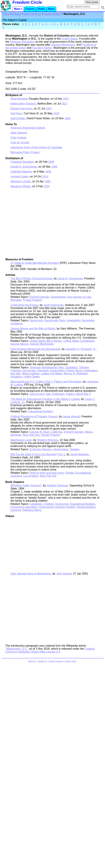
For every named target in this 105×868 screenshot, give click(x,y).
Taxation (75, 449)
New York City (31, 435)
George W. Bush (40, 432)
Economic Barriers (41, 449)
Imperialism (74, 320)
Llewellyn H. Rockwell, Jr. (81, 349)
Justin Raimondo (53, 305)
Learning (16, 510)
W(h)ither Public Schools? (26, 486)
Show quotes (92, 2)
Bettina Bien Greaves (23, 104)
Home (6, 14)
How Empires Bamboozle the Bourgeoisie (35, 349)
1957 (66, 99)
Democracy (36, 320)
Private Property (32, 300)
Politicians (58, 394)
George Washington (63, 45)
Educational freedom (41, 411)
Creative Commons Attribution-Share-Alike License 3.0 (50, 650)
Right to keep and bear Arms (47, 473)
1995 (48, 172)
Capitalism (71, 367)
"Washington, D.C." (17, 649)
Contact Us (42, 661)
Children (49, 504)
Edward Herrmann (21, 108)
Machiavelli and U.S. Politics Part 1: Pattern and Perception (46, 382)
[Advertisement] (32, 224)
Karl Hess (16, 113)
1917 (64, 104)
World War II (83, 394)
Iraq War (16, 374)
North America (32, 14)
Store (51, 9)
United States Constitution (79, 341)
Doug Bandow (19, 99)
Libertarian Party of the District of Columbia (36, 147)
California (57, 432)
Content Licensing (56, 661)
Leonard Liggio (19, 176)
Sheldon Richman (48, 440)
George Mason (19, 344)
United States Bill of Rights (46, 341)
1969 (54, 167)
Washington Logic (21, 440)
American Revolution (22, 42)
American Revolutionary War (47, 367)
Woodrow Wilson (21, 186)
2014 (45, 176)
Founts (30, 9)
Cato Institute (18, 138)
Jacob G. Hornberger (70, 278)
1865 (48, 181)
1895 (51, 162)
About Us (32, 661)
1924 (47, 186)
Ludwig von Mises (52, 374)
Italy (48, 394)
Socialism (16, 377)
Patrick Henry (74, 370)
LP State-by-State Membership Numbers (35, 263)
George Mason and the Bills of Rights (33, 329)
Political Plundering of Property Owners (34, 416)
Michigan (16, 300)
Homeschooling (86, 507)
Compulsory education (24, 507)
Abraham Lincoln (21, 181)
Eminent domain (40, 297)
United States (52, 14)
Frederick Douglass (22, 162)
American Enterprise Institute (28, 128)
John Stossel (64, 574)
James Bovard (71, 416)
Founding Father (42, 48)
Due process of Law (79, 297)
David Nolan (18, 118)
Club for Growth (20, 142)
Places (17, 14)
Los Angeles (31, 476)
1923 (56, 113)
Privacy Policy (71, 661)
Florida (69, 473)
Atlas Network (19, 133)
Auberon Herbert (65, 507)
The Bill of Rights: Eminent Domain (31, 278)
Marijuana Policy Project (25, 152)
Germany (43, 370)
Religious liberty (32, 510)
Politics (70, 394)
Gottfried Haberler (21, 172)
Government (58, 297)
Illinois (89, 432)
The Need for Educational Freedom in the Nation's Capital (45, 399)
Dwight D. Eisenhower (24, 167)
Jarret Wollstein (80, 454)
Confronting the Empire (24, 305)
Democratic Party (55, 320)
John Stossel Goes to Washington (31, 574)
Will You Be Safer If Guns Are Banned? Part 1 (38, 454)
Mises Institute (31, 374)
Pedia (41, 9)
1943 (49, 108)
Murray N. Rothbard (76, 374)
